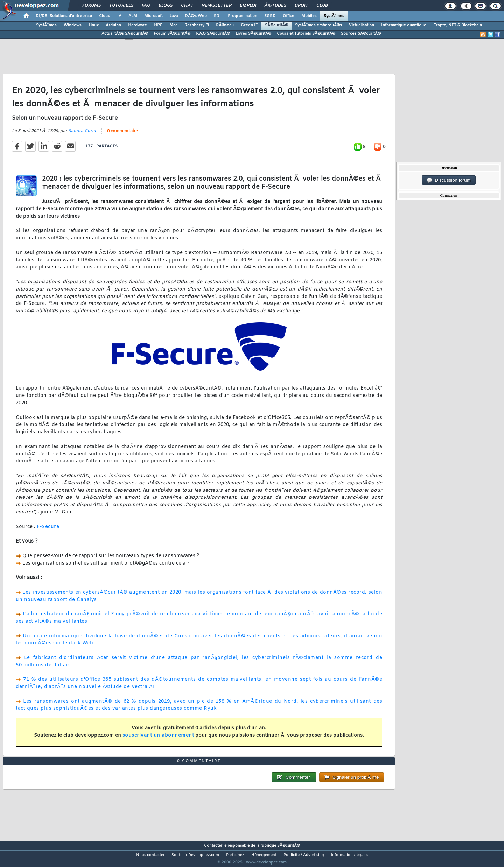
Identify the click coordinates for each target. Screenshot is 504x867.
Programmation (243, 16)
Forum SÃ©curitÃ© (172, 34)
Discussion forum (449, 180)
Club (322, 6)
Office (289, 16)
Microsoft (153, 16)
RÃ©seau (225, 25)
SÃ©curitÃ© (276, 25)
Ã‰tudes (275, 6)
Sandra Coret (82, 135)
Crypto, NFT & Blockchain (458, 25)
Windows (73, 25)
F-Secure (48, 531)
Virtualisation (362, 25)
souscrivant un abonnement (158, 740)
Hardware (138, 25)
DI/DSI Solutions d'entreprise (64, 16)
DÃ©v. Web (196, 16)
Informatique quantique (404, 25)
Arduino (113, 25)
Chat (187, 6)
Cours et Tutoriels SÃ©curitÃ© (306, 34)
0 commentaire (122, 135)
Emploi (248, 6)
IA (119, 16)
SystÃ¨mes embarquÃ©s (318, 25)
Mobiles (309, 16)
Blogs (166, 6)
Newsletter (216, 6)
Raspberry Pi (197, 25)
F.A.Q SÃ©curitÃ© (213, 34)
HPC (158, 25)
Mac (173, 25)
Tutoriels (121, 6)
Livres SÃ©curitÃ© (253, 34)
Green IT (249, 25)
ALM (133, 16)
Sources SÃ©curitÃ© (361, 34)
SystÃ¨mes (334, 16)
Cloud (105, 16)
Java (174, 16)
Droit (301, 6)
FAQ (146, 6)
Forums (92, 6)
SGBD (270, 16)
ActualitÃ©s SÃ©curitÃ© (125, 34)
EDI (217, 16)
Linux (94, 25)
